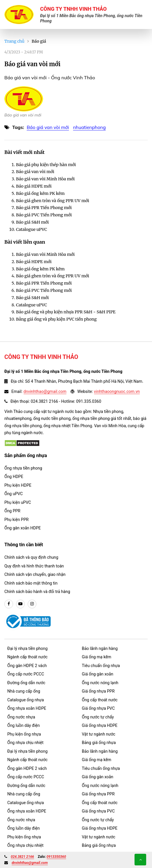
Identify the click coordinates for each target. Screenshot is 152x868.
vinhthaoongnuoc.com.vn (117, 391)
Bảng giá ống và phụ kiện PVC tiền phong (56, 319)
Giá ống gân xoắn (98, 674)
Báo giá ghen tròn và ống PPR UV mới (53, 201)
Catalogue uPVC (31, 229)
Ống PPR (12, 511)
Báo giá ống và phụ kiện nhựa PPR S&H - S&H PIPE (66, 312)
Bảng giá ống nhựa (99, 743)
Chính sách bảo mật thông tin (31, 583)
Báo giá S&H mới (32, 222)
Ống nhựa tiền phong (23, 468)
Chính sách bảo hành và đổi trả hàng (37, 592)
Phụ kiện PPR (16, 520)
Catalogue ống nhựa (26, 700)
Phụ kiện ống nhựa (24, 734)
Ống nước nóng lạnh (100, 683)
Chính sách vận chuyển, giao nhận (35, 574)
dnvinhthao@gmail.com (45, 391)
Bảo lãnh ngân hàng (100, 648)
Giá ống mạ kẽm (97, 657)
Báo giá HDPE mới (34, 186)
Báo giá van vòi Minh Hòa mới (45, 179)
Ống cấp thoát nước (100, 700)
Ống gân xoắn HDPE (23, 528)
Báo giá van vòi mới (48, 127)
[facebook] (9, 604)
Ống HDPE (14, 477)
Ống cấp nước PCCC (26, 674)
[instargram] (32, 604)
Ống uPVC (14, 494)
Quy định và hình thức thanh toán (34, 566)
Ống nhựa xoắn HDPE (27, 708)
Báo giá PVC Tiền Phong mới (44, 215)
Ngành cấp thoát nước (27, 657)
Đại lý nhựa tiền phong (27, 648)
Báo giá (39, 41)
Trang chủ (14, 41)
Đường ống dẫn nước (26, 683)
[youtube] (20, 604)
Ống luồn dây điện (23, 725)
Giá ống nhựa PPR (98, 691)
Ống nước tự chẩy (98, 717)
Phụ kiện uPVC (18, 502)
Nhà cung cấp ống (24, 691)
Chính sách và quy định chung (31, 557)
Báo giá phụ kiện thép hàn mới (46, 165)
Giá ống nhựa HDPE (100, 725)
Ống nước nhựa (21, 717)
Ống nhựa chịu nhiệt (25, 743)
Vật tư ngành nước (99, 734)
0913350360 (56, 857)
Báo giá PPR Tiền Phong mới (44, 208)
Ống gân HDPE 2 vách (27, 666)
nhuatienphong (89, 127)
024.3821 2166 (22, 857)
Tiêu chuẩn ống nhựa (101, 666)
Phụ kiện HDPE (18, 485)
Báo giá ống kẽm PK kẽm (40, 193)
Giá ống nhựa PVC (98, 708)
